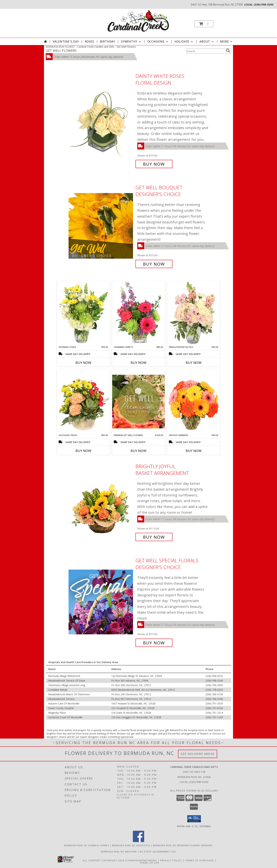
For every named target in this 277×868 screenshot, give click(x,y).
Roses (89, 42)
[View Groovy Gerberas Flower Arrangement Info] (194, 401)
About (207, 42)
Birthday (108, 42)
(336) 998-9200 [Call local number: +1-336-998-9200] (264, 4)
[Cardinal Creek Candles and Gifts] (138, 21)
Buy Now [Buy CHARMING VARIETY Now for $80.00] (138, 363)
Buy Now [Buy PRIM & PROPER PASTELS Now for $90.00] (194, 363)
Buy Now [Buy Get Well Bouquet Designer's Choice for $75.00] (154, 264)
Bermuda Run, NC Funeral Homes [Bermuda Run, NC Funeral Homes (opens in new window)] (87, 845)
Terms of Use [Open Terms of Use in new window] (150, 863)
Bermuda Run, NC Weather (119, 851)
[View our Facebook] (138, 841)
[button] (204, 24)
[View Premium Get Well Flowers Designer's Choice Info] (138, 402)
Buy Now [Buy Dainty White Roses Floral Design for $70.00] (154, 164)
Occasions (158, 42)
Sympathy (131, 42)
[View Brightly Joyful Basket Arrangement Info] (101, 502)
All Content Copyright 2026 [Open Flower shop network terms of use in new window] (104, 860)
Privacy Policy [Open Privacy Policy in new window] (171, 860)
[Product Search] (205, 51)
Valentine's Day (66, 42)
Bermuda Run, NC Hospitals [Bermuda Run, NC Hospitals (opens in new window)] (131, 845)
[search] (228, 51)
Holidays (184, 42)
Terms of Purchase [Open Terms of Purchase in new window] (200, 860)
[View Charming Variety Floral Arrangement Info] (138, 313)
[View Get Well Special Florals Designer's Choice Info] (101, 602)
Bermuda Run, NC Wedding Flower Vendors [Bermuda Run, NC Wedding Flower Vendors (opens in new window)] (183, 845)
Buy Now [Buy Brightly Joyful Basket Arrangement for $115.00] (154, 537)
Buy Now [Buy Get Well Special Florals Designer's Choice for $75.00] (154, 643)
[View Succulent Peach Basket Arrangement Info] (83, 401)
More (227, 42)
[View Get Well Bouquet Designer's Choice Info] (101, 226)
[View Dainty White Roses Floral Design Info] (101, 120)
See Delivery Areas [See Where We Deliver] (198, 754)
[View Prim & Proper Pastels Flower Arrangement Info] (194, 313)
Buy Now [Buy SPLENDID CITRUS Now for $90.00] (83, 363)
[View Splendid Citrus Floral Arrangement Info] (83, 313)
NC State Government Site (158, 851)
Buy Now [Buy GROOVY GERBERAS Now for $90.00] (194, 451)
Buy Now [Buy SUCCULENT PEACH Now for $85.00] (83, 451)
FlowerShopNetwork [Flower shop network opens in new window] (141, 860)
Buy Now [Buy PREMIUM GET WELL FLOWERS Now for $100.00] (138, 451)
